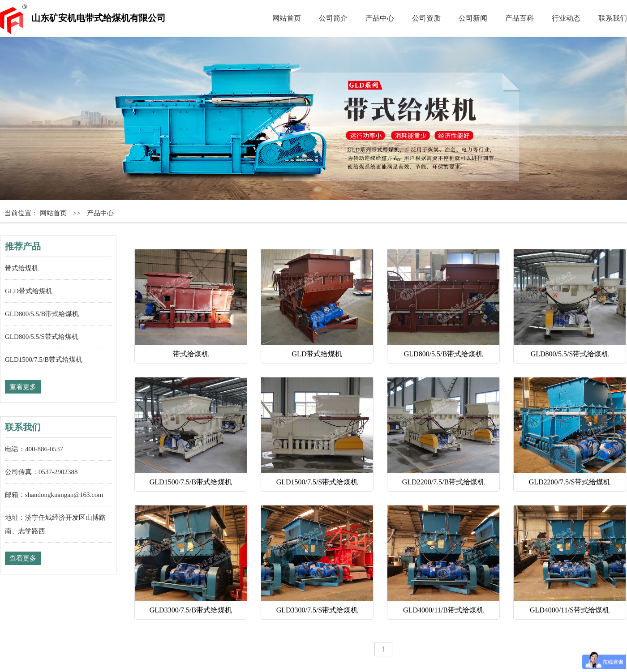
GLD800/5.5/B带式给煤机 (42, 314)
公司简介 (333, 18)
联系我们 (613, 18)
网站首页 (287, 18)
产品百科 (520, 18)
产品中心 (380, 18)
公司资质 (426, 18)
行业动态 (566, 18)
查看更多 (23, 387)
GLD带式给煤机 (29, 291)
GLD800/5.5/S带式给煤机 (42, 337)
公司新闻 (473, 18)
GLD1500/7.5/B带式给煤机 (44, 360)
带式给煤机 (22, 268)
